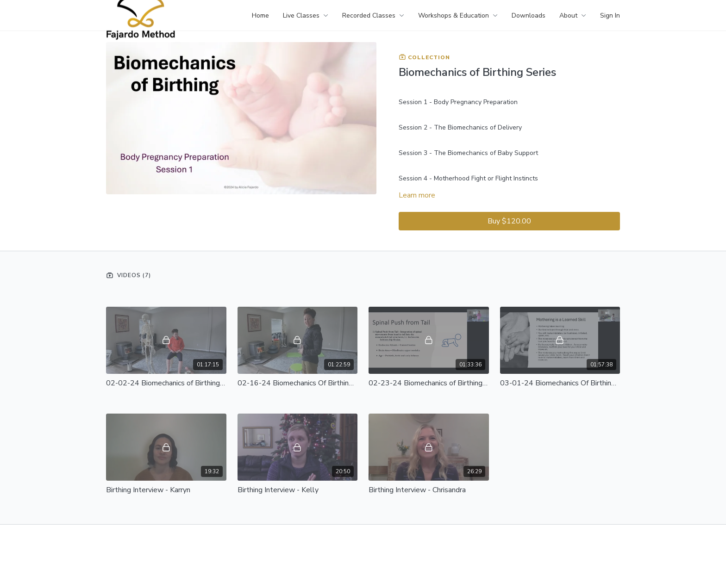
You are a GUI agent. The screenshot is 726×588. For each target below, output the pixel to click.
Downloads (529, 15)
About (573, 15)
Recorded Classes (373, 15)
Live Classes (306, 15)
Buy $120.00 (509, 221)
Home (260, 15)
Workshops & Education (458, 15)
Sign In (610, 15)
